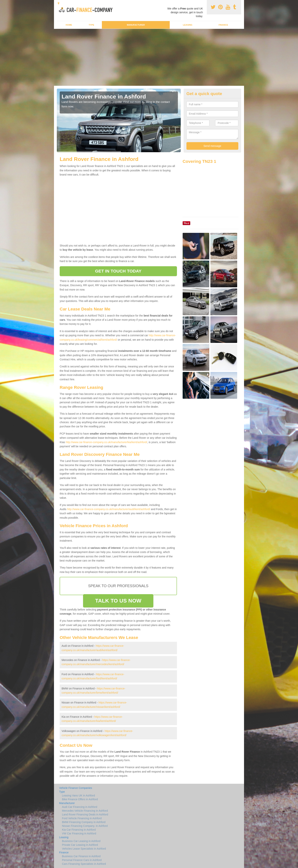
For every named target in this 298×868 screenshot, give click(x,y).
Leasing (188, 25)
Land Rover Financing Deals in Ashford (85, 814)
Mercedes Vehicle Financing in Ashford (85, 811)
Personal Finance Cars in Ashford (82, 860)
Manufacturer (136, 25)
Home (69, 25)
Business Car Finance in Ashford (81, 856)
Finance (223, 25)
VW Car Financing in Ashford (79, 833)
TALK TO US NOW (118, 601)
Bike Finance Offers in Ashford (80, 799)
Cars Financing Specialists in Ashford (84, 864)
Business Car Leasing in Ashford (81, 841)
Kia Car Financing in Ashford (79, 830)
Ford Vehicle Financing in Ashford (82, 818)
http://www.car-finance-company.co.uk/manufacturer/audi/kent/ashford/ (109, 509)
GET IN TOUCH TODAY (118, 271)
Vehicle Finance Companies (76, 788)
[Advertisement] (149, 57)
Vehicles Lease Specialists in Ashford (84, 849)
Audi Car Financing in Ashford (80, 807)
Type (91, 25)
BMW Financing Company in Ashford (84, 822)
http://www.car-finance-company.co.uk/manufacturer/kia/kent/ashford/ (107, 442)
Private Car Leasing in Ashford (80, 845)
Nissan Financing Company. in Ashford (85, 826)
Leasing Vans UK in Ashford (78, 796)
